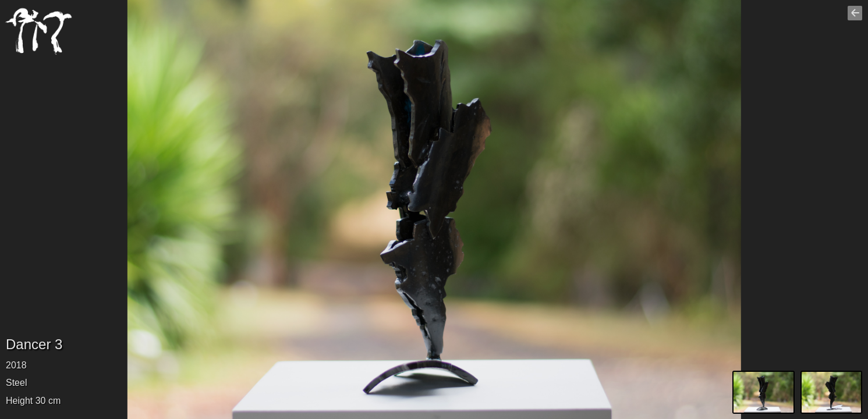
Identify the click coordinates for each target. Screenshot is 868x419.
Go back (856, 18)
